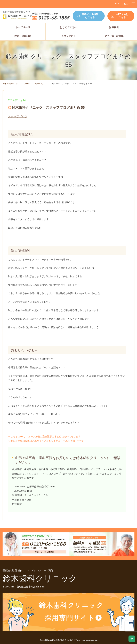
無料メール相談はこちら (90, 16)
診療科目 (114, 27)
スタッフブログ (41, 84)
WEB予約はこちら (122, 16)
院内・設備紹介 (23, 36)
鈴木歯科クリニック (11, 84)
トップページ (23, 27)
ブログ (27, 84)
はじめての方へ (68, 27)
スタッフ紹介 (68, 36)
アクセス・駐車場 (114, 36)
